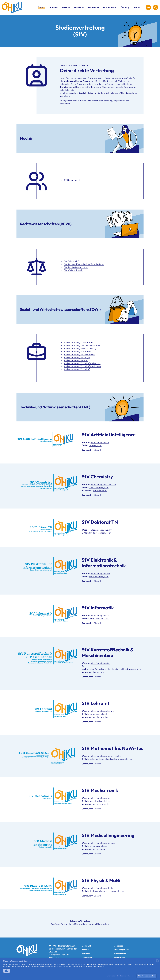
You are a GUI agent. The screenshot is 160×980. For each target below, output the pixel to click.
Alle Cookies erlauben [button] (146, 976)
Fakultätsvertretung (78, 924)
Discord (97, 450)
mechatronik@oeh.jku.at (100, 801)
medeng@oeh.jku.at (98, 846)
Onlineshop (87, 957)
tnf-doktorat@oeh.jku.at (100, 533)
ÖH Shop (125, 7)
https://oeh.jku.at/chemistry (103, 484)
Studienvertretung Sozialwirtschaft (79, 354)
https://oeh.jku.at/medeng (103, 843)
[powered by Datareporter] (157, 962)
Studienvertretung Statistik (76, 360)
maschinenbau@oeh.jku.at (129, 669)
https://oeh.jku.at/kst (100, 663)
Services (86, 954)
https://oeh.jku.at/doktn (101, 530)
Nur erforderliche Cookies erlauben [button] (120, 976)
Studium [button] (54, 7)
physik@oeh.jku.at (97, 891)
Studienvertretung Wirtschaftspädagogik (82, 366)
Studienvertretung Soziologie (77, 357)
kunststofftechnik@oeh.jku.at (100, 669)
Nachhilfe (79, 7)
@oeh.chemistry (100, 490)
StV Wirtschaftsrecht (74, 270)
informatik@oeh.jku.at (99, 618)
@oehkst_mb (98, 672)
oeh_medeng (99, 849)
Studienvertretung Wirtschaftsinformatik (82, 363)
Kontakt (138, 7)
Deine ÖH (86, 946)
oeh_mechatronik (101, 804)
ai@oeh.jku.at (95, 445)
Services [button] (66, 7)
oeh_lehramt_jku (100, 717)
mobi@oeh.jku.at (117, 891)
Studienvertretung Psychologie (77, 351)
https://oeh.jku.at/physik (102, 888)
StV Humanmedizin (72, 180)
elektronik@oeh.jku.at (99, 576)
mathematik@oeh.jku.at (100, 759)
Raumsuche (93, 7)
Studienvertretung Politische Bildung (80, 348)
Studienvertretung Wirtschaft (77, 369)
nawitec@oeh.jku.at (124, 759)
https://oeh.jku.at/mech (101, 798)
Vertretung (85, 921)
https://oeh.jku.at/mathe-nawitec (106, 756)
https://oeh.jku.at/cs (100, 615)
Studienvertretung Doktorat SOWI (79, 342)
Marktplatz (120, 957)
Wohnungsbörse (122, 950)
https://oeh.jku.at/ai (100, 442)
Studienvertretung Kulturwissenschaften (82, 345)
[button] (7, 971)
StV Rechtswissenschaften (76, 267)
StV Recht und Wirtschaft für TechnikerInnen (84, 264)
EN (148, 7)
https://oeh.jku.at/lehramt (102, 711)
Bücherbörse (120, 954)
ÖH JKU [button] (41, 7)
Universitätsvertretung (99, 924)
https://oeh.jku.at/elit (100, 573)
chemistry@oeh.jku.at (99, 487)
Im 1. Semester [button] (110, 7)
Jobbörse (119, 946)
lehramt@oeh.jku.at (98, 714)
